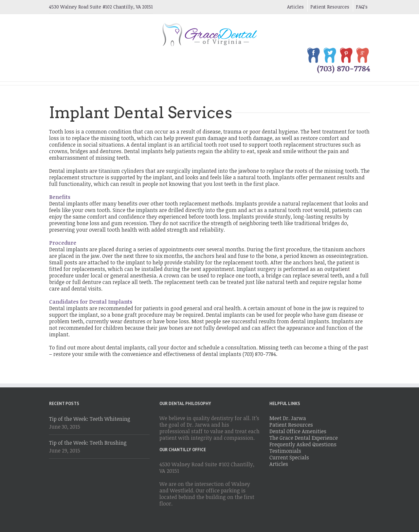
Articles (295, 7)
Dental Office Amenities (298, 431)
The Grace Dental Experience (304, 438)
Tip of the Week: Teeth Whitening (90, 419)
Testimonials (285, 451)
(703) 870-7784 (343, 68)
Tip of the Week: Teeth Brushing (88, 443)
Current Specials (289, 457)
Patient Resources (330, 7)
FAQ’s (362, 7)
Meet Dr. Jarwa (288, 418)
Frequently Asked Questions (303, 444)
